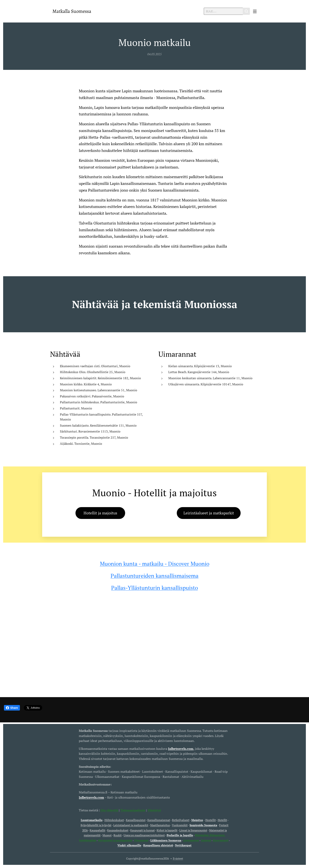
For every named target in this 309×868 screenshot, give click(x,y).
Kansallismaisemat (159, 820)
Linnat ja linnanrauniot (193, 830)
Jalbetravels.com (91, 797)
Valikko (255, 11)
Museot (107, 835)
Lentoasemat (191, 840)
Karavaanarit (221, 840)
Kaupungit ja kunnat (142, 830)
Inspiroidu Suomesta (203, 825)
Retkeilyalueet (181, 820)
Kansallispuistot (136, 820)
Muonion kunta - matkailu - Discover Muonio (155, 564)
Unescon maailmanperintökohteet (144, 835)
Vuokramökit (180, 825)
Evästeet (178, 858)
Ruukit (118, 835)
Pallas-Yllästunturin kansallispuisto (154, 588)
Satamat (206, 840)
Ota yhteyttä (109, 810)
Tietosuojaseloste (133, 810)
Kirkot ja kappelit (167, 830)
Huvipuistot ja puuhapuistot (115, 840)
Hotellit (222, 820)
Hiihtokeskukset (114, 820)
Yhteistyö (154, 810)
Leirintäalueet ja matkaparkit (131, 825)
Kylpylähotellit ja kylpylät (96, 825)
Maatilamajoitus (160, 825)
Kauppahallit (97, 830)
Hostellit (211, 820)
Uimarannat (141, 840)
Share (12, 708)
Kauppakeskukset (118, 830)
